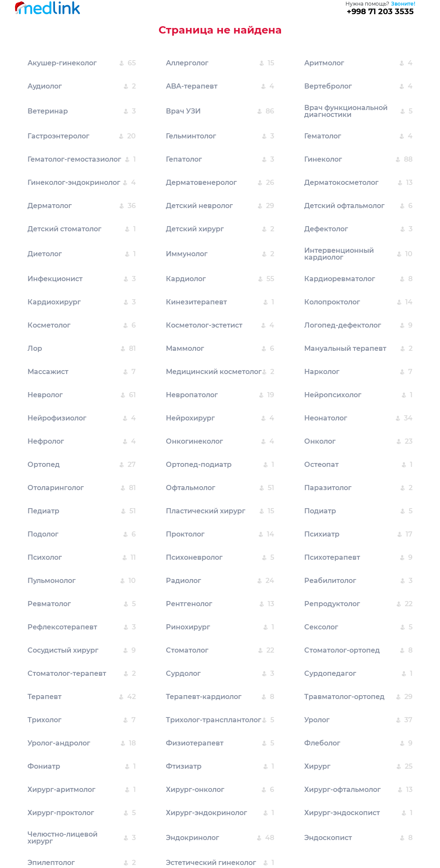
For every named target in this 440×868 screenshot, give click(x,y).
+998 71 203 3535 (380, 12)
